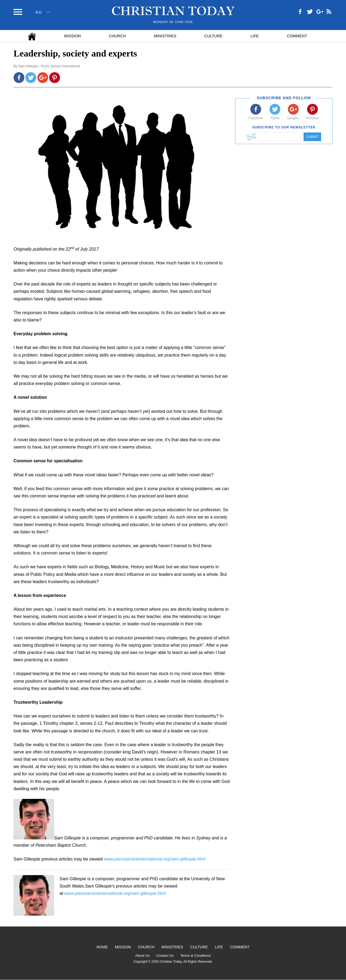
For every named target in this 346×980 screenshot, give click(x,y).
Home (102, 947)
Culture (213, 36)
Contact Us (165, 956)
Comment (297, 36)
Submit (312, 137)
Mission (73, 36)
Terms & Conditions (196, 956)
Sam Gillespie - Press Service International (49, 66)
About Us (142, 956)
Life (255, 36)
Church (117, 36)
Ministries (165, 36)
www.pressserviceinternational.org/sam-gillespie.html (115, 893)
